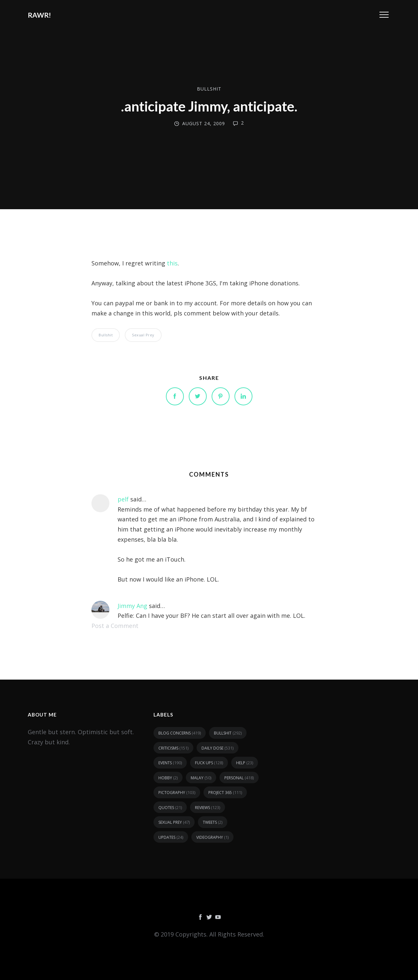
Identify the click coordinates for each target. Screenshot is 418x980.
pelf (123, 499)
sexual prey (143, 335)
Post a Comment (115, 626)
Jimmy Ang (132, 606)
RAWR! (39, 15)
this (172, 263)
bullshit (209, 89)
